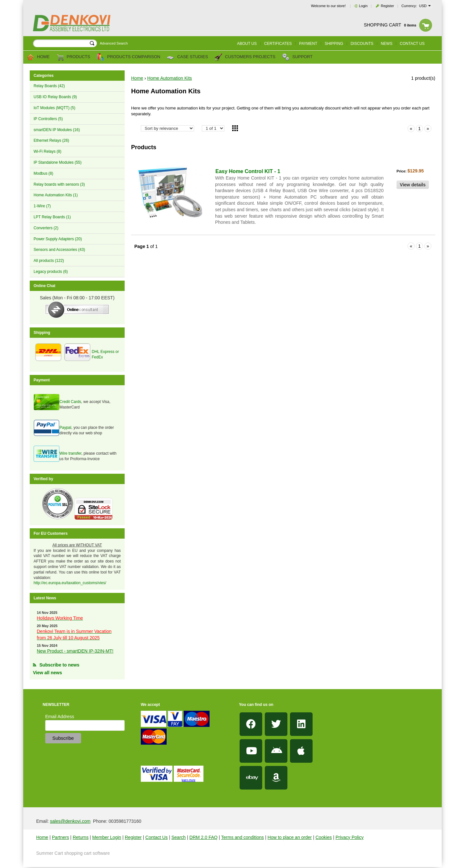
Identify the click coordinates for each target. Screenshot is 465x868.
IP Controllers (48, 119)
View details (413, 185)
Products (73, 57)
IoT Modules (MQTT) (54, 108)
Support (297, 57)
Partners (61, 837)
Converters (46, 228)
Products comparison (128, 57)
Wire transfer (70, 453)
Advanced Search (114, 43)
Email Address (60, 717)
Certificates (278, 44)
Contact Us (156, 837)
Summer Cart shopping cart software (73, 853)
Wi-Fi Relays (47, 151)
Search (179, 837)
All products (49, 261)
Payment (308, 44)
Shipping (334, 44)
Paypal (65, 428)
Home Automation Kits (56, 195)
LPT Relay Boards (52, 217)
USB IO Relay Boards (55, 97)
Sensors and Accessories (59, 250)
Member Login (107, 837)
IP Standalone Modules (58, 162)
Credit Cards (70, 402)
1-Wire (42, 206)
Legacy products (51, 272)
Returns (81, 837)
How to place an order (290, 837)
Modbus (43, 173)
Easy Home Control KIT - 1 (248, 171)
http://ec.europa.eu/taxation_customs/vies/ (70, 583)
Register (387, 6)
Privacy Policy (350, 837)
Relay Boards (49, 86)
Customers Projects (245, 57)
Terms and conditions (243, 837)
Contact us (412, 44)
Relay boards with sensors (59, 184)
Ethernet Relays (51, 140)
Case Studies (187, 57)
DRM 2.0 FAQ (204, 837)
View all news (47, 673)
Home (38, 57)
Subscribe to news (59, 665)
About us (247, 44)
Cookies (324, 837)
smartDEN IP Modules (57, 130)
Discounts (362, 44)
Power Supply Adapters (58, 239)
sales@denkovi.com (70, 821)
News (387, 44)
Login (363, 6)
